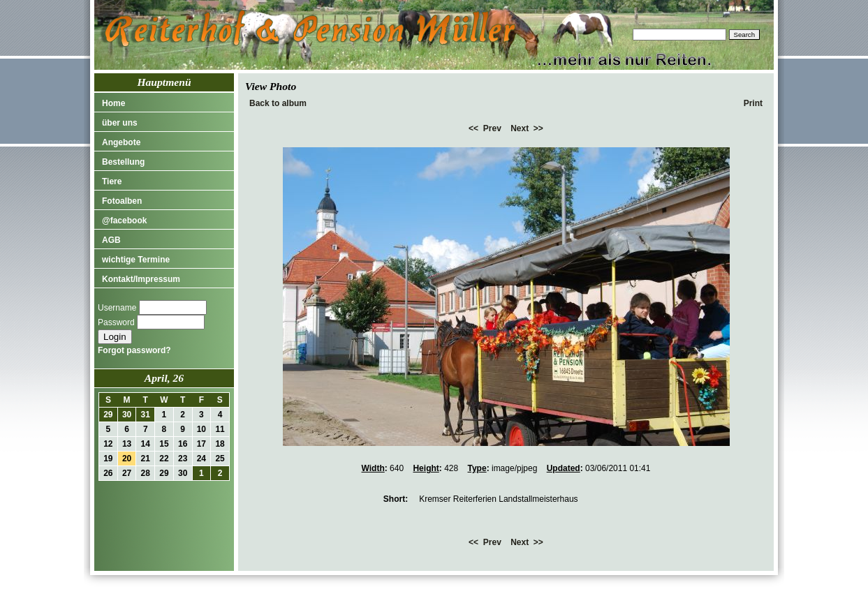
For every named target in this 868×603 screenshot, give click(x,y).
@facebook (124, 221)
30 (127, 415)
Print (753, 103)
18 (220, 444)
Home (113, 103)
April (156, 378)
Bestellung (123, 162)
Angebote (121, 142)
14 (146, 444)
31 (146, 415)
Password (116, 322)
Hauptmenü (164, 82)
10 (201, 429)
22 (164, 459)
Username (117, 308)
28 (146, 473)
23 (183, 459)
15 (164, 444)
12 (108, 444)
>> (538, 128)
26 (108, 473)
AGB (111, 240)
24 (201, 459)
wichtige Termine (136, 260)
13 (127, 444)
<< (473, 128)
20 (127, 459)
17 (201, 444)
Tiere (112, 181)
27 (127, 473)
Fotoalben (122, 201)
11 (220, 429)
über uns (120, 123)
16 (183, 444)
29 (108, 415)
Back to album (278, 103)
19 (108, 459)
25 (220, 459)
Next (520, 128)
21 (146, 459)
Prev (492, 128)
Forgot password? (134, 350)
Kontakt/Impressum (141, 279)
